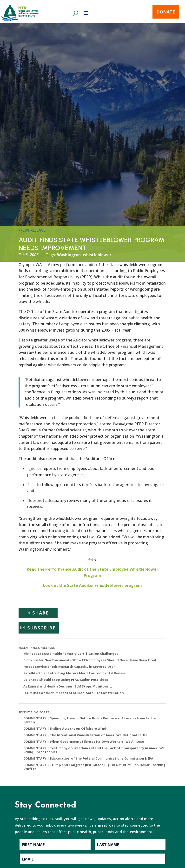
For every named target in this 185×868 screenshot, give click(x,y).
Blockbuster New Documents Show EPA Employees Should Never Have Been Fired (90, 660)
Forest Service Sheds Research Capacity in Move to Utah (70, 667)
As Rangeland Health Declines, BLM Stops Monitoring (68, 686)
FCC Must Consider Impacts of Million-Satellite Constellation (74, 693)
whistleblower (97, 255)
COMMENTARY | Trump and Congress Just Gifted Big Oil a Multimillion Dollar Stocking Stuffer (94, 767)
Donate (166, 12)
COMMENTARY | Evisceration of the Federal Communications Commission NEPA (88, 758)
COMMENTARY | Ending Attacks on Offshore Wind (65, 728)
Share (41, 613)
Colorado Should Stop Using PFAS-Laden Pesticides (66, 680)
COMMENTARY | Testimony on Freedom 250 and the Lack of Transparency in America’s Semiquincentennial (94, 750)
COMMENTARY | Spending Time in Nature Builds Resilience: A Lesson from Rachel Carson (90, 720)
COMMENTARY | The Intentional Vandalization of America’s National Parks (85, 735)
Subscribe (42, 628)
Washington (69, 255)
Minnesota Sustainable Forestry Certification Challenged (71, 654)
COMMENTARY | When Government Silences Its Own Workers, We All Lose (84, 741)
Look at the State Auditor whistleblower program (92, 585)
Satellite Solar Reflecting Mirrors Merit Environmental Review (74, 673)
